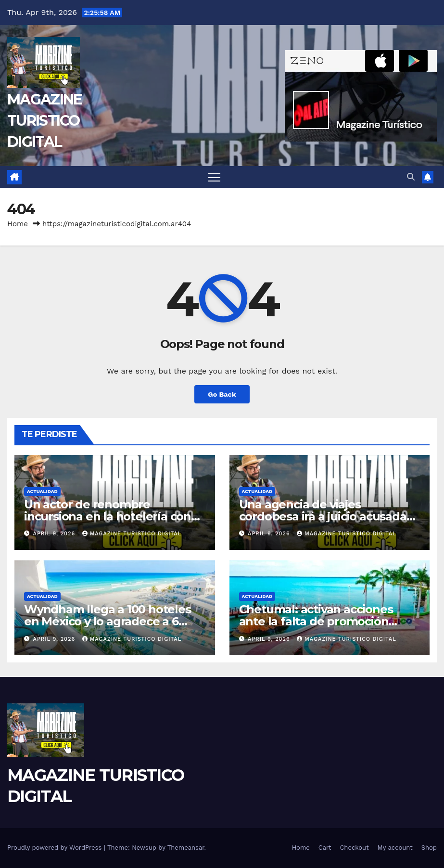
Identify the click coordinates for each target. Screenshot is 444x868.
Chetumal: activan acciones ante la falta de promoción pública (316, 621)
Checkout (354, 848)
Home (18, 224)
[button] (411, 177)
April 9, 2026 (55, 534)
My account (395, 848)
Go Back (222, 394)
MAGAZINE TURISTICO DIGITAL (44, 121)
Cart (325, 848)
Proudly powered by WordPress (56, 848)
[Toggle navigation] (214, 177)
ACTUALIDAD (42, 491)
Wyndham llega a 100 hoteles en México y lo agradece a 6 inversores (108, 621)
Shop (429, 848)
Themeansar (186, 848)
